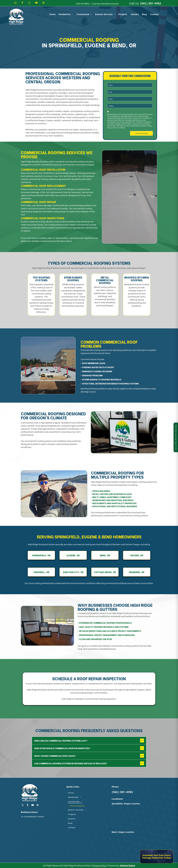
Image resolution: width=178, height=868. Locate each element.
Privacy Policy (100, 865)
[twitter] (29, 3)
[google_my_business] (43, 3)
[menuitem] (52, 14)
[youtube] (36, 3)
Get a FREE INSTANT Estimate (176, 437)
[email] (15, 3)
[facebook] (22, 3)
